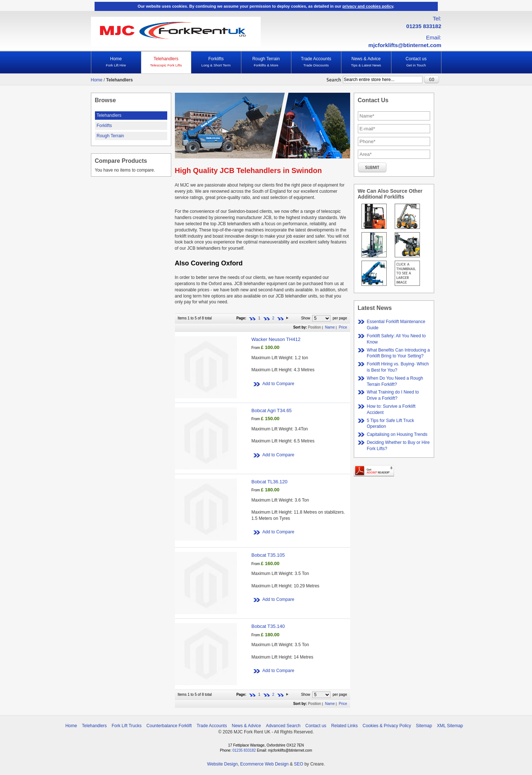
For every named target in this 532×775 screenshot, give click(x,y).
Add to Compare (278, 384)
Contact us (416, 62)
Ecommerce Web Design (265, 764)
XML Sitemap (450, 726)
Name (330, 327)
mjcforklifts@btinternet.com (405, 45)
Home (116, 62)
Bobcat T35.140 (268, 626)
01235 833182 (424, 26)
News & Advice (366, 62)
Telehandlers (166, 62)
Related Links (345, 726)
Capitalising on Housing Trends (397, 434)
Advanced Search (283, 726)
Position (314, 327)
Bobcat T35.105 (268, 555)
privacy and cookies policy (368, 6)
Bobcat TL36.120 (270, 482)
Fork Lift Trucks (127, 726)
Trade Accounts (316, 62)
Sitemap (424, 726)
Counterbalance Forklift (169, 726)
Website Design (222, 764)
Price (343, 327)
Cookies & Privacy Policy (387, 726)
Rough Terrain (266, 62)
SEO (298, 764)
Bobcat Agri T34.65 (272, 410)
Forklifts (216, 62)
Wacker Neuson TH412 (276, 339)
